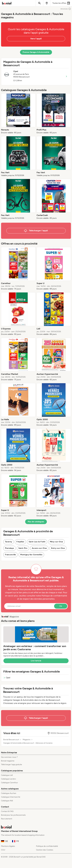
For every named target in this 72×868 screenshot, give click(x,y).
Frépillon (20, 542)
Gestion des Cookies (45, 850)
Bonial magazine (8, 761)
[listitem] (18, 114)
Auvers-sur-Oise (39, 548)
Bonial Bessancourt (11, 740)
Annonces (66, 9)
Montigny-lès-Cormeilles (31, 555)
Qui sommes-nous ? (9, 757)
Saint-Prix (23, 548)
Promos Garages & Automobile (36, 52)
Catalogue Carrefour (9, 783)
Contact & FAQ (7, 811)
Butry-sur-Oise (58, 548)
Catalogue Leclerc (9, 779)
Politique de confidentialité (47, 846)
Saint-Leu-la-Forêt (37, 542)
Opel (7, 678)
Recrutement (7, 819)
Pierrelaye (9, 548)
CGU (3, 850)
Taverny (8, 542)
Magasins (27, 740)
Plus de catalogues (36, 522)
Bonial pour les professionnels (13, 815)
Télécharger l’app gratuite (12, 765)
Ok (61, 606)
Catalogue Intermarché (11, 797)
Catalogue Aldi (7, 801)
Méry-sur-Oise (56, 542)
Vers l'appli (36, 39)
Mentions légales (8, 846)
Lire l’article (36, 661)
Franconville (10, 555)
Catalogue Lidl (7, 775)
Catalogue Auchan (9, 793)
